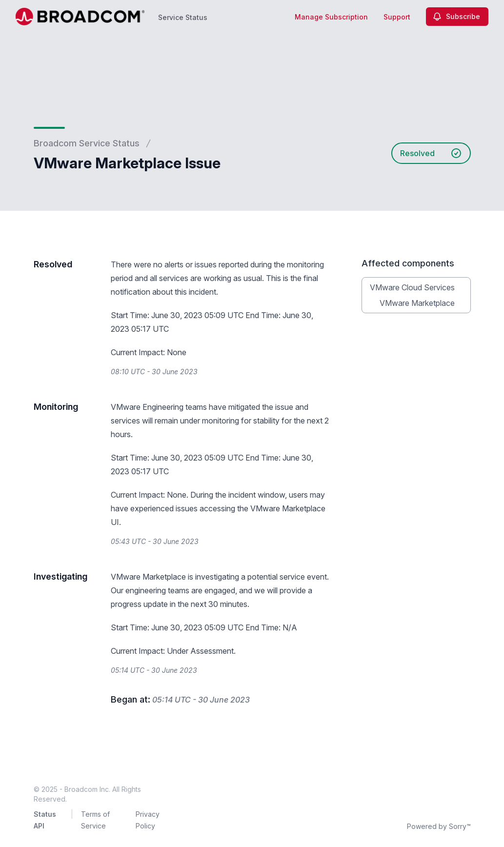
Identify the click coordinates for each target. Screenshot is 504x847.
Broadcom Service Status (87, 143)
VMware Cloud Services (412, 287)
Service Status (183, 17)
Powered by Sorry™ (439, 826)
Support (397, 17)
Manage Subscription (331, 17)
